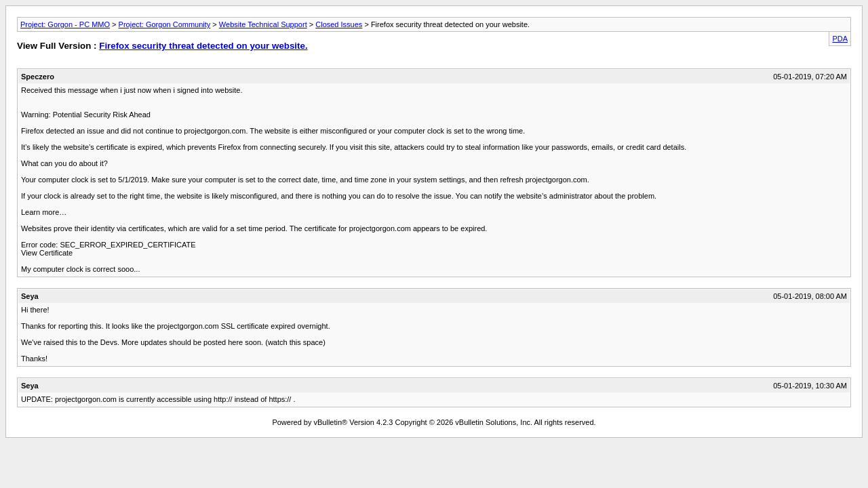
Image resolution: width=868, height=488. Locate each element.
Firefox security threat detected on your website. (203, 46)
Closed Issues (339, 24)
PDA (840, 39)
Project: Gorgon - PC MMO (65, 24)
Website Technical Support (263, 24)
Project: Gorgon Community (165, 24)
